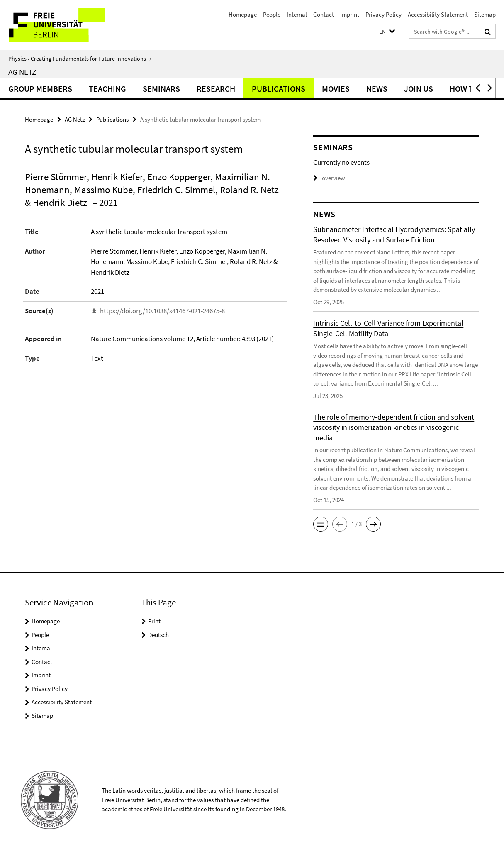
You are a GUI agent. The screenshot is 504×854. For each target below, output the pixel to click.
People (272, 14)
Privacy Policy (383, 14)
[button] (387, 32)
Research (216, 89)
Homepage (243, 14)
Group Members (40, 89)
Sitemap (485, 14)
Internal (297, 14)
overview (329, 178)
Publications (279, 89)
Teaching (107, 89)
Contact (324, 14)
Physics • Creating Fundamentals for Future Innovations (80, 59)
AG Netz (22, 72)
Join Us (419, 89)
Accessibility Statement (438, 14)
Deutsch (158, 635)
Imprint (350, 14)
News (377, 89)
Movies (336, 89)
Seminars (161, 89)
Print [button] (154, 621)
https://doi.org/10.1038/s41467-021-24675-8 (162, 311)
